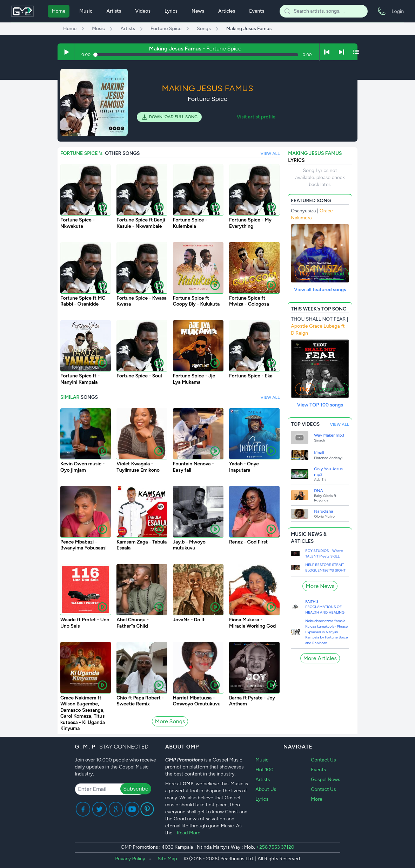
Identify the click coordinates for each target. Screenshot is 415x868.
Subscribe (136, 789)
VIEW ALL (270, 153)
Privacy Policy (130, 859)
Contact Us (323, 760)
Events (257, 11)
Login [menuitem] (398, 11)
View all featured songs (320, 290)
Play (305, 274)
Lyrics (171, 11)
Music (86, 11)
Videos (143, 11)
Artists (114, 11)
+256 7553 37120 (275, 847)
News (198, 11)
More (316, 799)
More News (320, 586)
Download (332, 274)
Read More (189, 833)
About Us (266, 789)
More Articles (320, 658)
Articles (227, 11)
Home (59, 11)
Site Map (167, 859)
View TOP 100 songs (320, 405)
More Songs (170, 721)
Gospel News (326, 780)
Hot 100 (264, 770)
